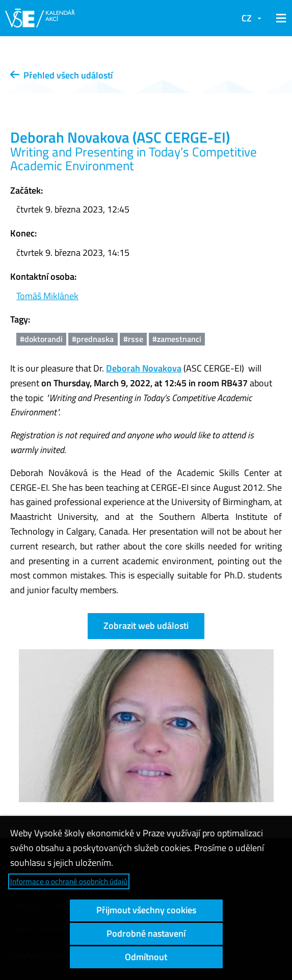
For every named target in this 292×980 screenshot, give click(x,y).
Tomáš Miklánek (47, 296)
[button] (279, 18)
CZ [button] (247, 18)
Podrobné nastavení (146, 933)
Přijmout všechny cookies (146, 910)
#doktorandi (41, 339)
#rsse (133, 339)
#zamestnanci (177, 339)
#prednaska (93, 339)
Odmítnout (146, 957)
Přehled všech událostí (61, 75)
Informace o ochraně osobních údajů (69, 881)
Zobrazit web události (146, 626)
